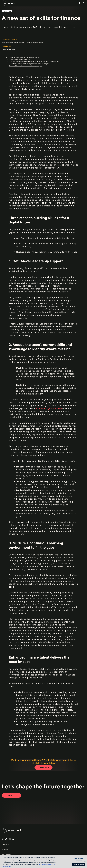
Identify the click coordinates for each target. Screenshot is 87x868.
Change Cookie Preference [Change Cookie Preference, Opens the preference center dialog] (79, 859)
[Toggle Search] (80, 3)
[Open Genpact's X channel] (3, 839)
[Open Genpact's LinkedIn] (10, 839)
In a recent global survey (49, 408)
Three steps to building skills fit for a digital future (22, 57)
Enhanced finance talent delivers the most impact (26, 66)
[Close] (85, 861)
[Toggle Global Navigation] (84, 3)
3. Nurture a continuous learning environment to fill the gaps (29, 64)
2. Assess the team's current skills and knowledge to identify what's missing (34, 61)
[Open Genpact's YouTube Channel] (13, 839)
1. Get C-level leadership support (20, 59)
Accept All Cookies (79, 864)
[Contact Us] (12, 795)
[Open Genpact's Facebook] (6, 839)
